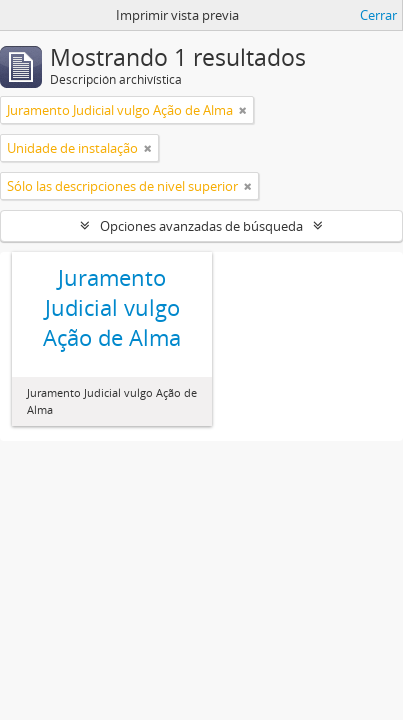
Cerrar (378, 15)
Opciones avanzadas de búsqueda (201, 226)
